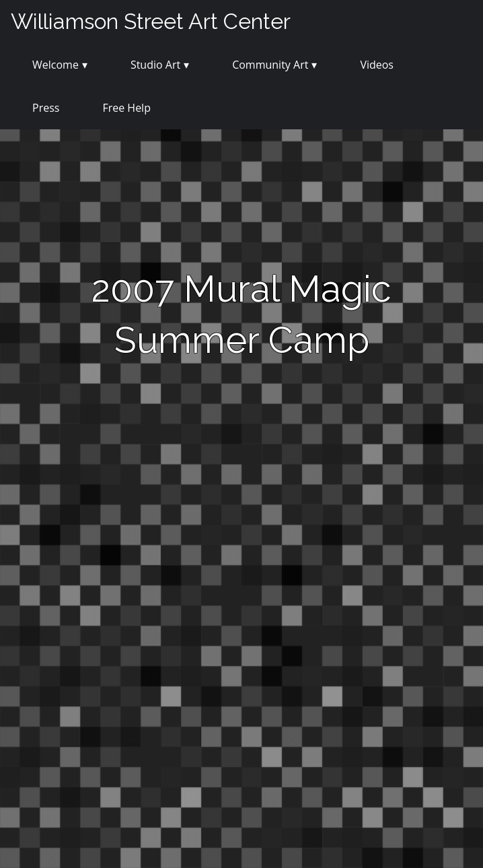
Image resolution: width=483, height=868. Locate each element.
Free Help (126, 108)
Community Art (270, 65)
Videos (377, 65)
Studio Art (155, 65)
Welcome (55, 65)
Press (46, 108)
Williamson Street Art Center (151, 21)
